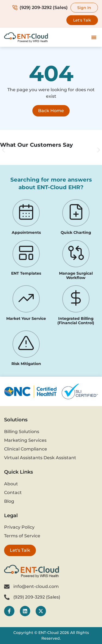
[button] (94, 37)
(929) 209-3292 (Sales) (40, 7)
